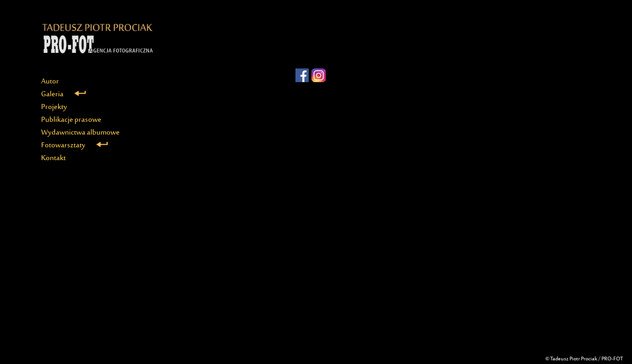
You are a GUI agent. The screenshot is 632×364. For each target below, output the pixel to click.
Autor (50, 82)
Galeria (63, 94)
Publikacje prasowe (71, 120)
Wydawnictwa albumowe (80, 133)
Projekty (54, 107)
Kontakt (53, 158)
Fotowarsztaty (74, 146)
